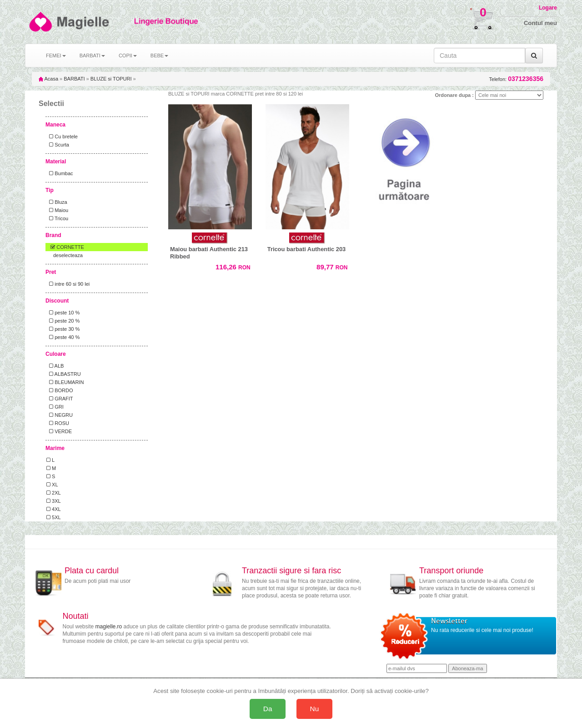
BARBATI (74, 79)
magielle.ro (109, 627)
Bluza (57, 202)
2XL (54, 493)
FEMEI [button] (56, 56)
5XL (54, 517)
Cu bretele (62, 136)
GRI (55, 407)
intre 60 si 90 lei (68, 284)
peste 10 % (63, 313)
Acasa (48, 79)
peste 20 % (63, 321)
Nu (315, 709)
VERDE (59, 431)
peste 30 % (63, 329)
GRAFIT (60, 399)
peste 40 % (63, 337)
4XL (54, 509)
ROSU (58, 423)
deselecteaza (68, 255)
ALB (55, 366)
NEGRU (60, 415)
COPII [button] (128, 56)
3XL (54, 501)
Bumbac (60, 173)
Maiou (57, 210)
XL (52, 485)
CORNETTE (65, 247)
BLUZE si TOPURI (111, 79)
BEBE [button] (159, 56)
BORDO (60, 390)
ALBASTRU (64, 374)
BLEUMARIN (65, 382)
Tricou (57, 218)
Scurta (58, 145)
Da (268, 709)
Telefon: (516, 79)
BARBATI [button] (92, 56)
